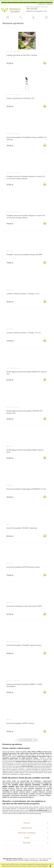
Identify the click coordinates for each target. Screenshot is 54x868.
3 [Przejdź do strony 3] (24, 740)
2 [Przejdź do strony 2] (21, 740)
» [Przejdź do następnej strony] (39, 740)
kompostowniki (47, 752)
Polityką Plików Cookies (42, 864)
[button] (8, 17)
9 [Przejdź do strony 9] (36, 740)
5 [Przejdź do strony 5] (30, 740)
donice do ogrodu (21, 752)
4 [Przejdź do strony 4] (27, 740)
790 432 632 (32, 9)
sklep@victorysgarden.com (36, 11)
